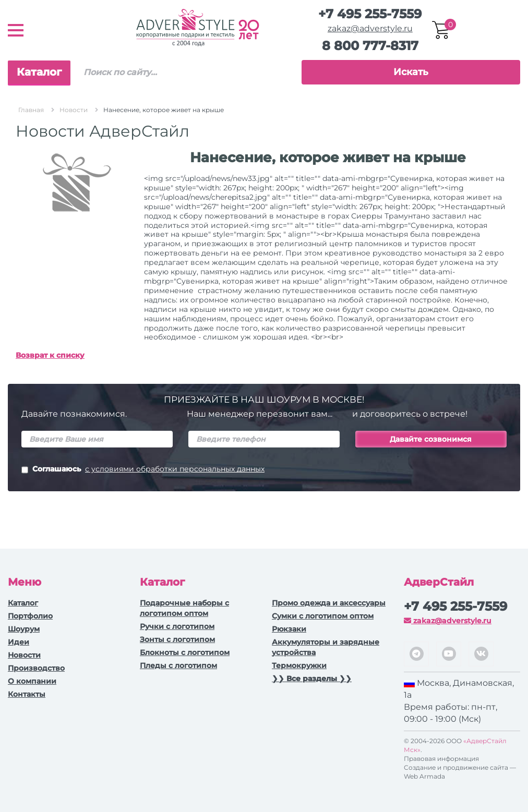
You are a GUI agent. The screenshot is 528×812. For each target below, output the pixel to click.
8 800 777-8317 (370, 46)
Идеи (19, 642)
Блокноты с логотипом (185, 652)
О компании (32, 681)
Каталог (39, 72)
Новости (24, 655)
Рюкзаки (289, 629)
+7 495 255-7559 (370, 14)
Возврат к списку (50, 355)
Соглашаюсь (143, 470)
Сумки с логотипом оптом (323, 616)
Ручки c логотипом (177, 626)
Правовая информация (441, 759)
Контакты (27, 694)
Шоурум (24, 629)
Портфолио (30, 616)
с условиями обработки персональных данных (175, 469)
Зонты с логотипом (177, 639)
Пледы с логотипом (178, 665)
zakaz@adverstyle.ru (370, 28)
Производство (36, 668)
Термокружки (299, 665)
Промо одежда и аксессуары (329, 603)
